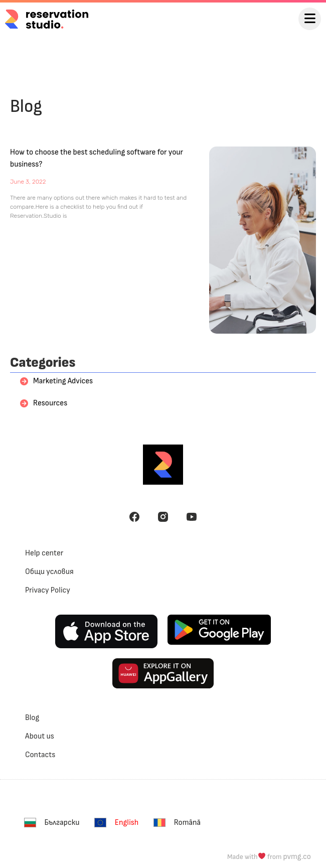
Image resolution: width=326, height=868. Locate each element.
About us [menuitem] (40, 736)
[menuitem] (54, 823)
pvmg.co (297, 857)
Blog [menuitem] (32, 718)
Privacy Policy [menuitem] (48, 590)
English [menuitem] (127, 823)
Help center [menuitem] (44, 553)
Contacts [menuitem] (40, 755)
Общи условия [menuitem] (49, 572)
